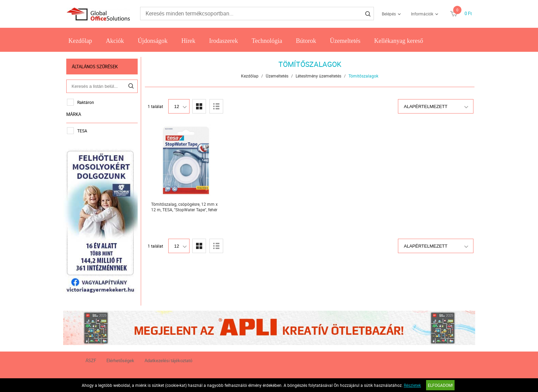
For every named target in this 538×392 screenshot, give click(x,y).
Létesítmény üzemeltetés (319, 76)
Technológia (267, 41)
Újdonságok (153, 41)
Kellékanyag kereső (399, 41)
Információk (422, 14)
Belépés (389, 14)
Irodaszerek (224, 41)
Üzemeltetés (345, 41)
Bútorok (306, 41)
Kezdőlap (80, 41)
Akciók (115, 41)
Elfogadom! (440, 385)
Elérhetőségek (120, 360)
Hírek (188, 41)
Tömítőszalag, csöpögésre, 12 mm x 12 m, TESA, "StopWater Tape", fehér (184, 207)
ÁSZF (91, 360)
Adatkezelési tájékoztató (168, 360)
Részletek (412, 385)
